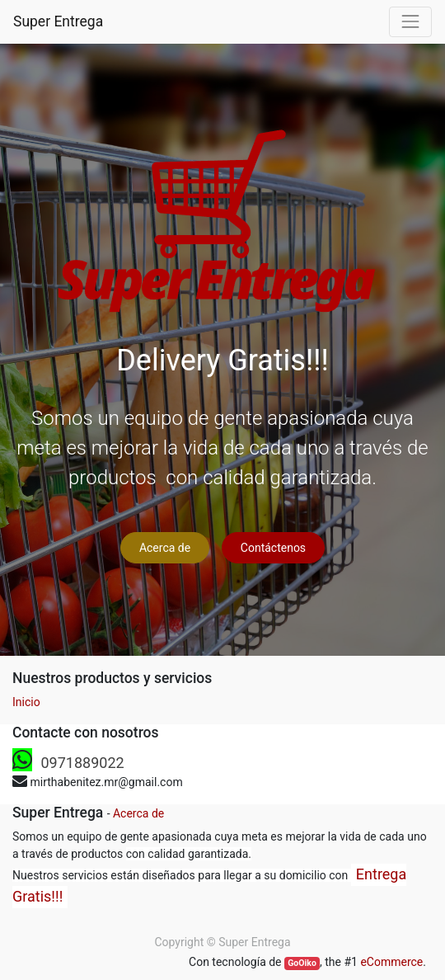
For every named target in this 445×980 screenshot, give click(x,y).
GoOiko (302, 963)
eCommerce (391, 962)
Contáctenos (273, 548)
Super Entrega (58, 21)
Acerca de (165, 548)
